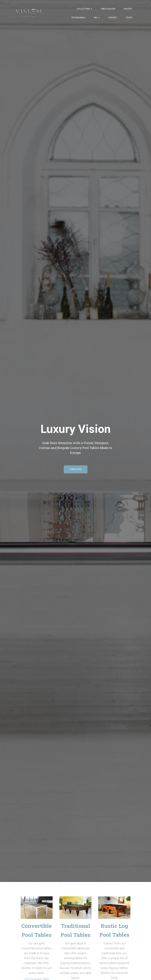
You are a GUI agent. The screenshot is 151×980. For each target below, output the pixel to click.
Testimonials (78, 18)
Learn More (76, 471)
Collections (84, 9)
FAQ (97, 18)
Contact (113, 18)
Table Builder (108, 9)
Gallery (128, 9)
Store (129, 18)
